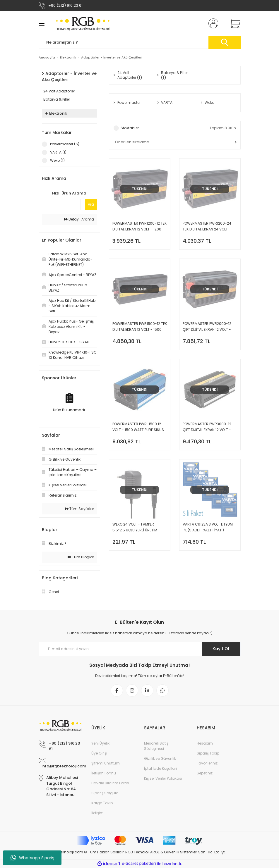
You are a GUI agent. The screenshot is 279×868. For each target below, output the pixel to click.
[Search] (140, 42)
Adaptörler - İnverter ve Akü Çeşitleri (112, 57)
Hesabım (205, 743)
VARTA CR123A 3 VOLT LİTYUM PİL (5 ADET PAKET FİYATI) (208, 527)
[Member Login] (212, 23)
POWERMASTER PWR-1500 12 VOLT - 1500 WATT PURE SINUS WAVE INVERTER (138, 427)
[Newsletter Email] (140, 649)
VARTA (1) (58, 152)
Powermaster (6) (65, 144)
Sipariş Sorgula (105, 793)
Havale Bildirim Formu (111, 783)
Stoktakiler (130, 128)
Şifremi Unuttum (106, 763)
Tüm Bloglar (81, 557)
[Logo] (83, 23)
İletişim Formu (104, 773)
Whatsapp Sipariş (32, 858)
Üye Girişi (99, 753)
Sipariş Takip (208, 753)
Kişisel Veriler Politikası (163, 778)
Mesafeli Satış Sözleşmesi (156, 746)
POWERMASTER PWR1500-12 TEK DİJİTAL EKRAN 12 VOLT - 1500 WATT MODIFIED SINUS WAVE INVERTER (140, 327)
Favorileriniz (207, 763)
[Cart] (234, 23)
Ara (91, 204)
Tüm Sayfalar (79, 509)
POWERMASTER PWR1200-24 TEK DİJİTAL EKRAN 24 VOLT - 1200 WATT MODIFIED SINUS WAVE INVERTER (207, 227)
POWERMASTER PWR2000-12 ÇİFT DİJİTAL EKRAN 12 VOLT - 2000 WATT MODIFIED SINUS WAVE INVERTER (207, 327)
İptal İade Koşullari (160, 768)
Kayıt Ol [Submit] (221, 649)
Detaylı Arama (79, 219)
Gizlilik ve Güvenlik (160, 758)
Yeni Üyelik (100, 743)
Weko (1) (57, 160)
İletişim (97, 813)
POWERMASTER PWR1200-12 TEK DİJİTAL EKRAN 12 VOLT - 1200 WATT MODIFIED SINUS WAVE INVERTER (139, 227)
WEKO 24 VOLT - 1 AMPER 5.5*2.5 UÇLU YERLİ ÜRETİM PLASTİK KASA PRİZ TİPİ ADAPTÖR (139, 527)
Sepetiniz (205, 773)
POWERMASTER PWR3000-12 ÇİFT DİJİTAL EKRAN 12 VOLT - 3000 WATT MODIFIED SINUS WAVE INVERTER (207, 427)
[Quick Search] (61, 204)
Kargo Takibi (102, 803)
